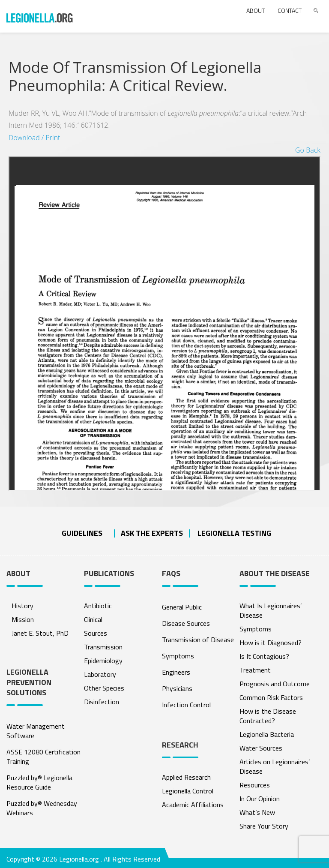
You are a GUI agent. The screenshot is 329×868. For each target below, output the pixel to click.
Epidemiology (103, 661)
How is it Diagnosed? (271, 643)
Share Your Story (264, 826)
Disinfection (102, 702)
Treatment (255, 670)
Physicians (177, 688)
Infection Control (186, 705)
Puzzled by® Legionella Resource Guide (39, 782)
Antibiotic (98, 606)
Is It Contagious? (264, 656)
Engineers (176, 672)
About (256, 11)
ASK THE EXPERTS (152, 533)
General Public (182, 607)
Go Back (308, 150)
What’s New (257, 812)
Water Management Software (36, 731)
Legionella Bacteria (267, 734)
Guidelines (82, 533)
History (22, 606)
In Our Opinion (260, 799)
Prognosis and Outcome (275, 684)
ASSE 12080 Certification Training (43, 757)
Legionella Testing (234, 533)
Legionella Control (188, 791)
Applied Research (186, 777)
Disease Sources (186, 623)
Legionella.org (79, 859)
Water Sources (261, 748)
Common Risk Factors (271, 697)
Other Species (104, 688)
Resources (255, 785)
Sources (96, 633)
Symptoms (178, 656)
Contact (290, 11)
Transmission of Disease (198, 640)
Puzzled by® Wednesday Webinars (42, 808)
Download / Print (34, 138)
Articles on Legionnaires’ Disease (275, 766)
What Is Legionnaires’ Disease (271, 610)
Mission (23, 619)
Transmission (103, 647)
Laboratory (100, 674)
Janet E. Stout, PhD (40, 633)
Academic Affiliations (193, 805)
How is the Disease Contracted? (268, 716)
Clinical (93, 619)
